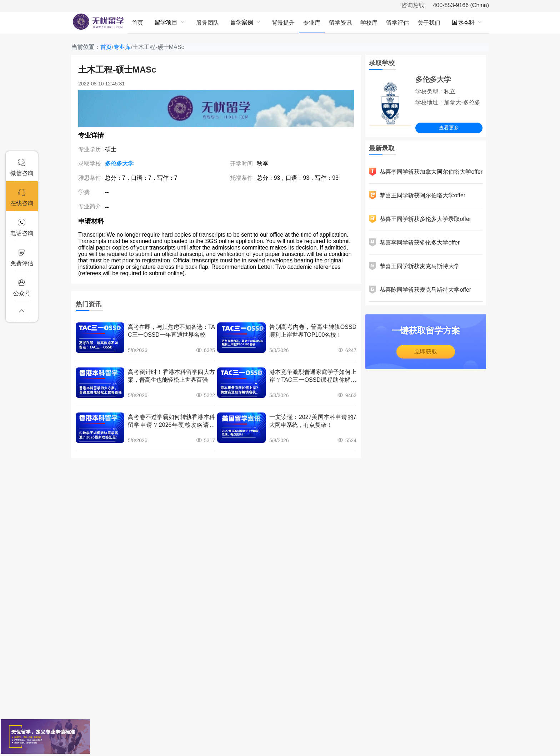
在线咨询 (22, 197)
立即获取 (426, 352)
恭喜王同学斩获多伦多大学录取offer (420, 219)
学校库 (369, 23)
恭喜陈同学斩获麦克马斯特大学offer (420, 290)
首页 (137, 23)
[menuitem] (137, 23)
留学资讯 (340, 23)
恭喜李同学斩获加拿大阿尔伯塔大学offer (426, 172)
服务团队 (207, 23)
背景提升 (283, 23)
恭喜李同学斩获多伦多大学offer (414, 243)
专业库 (312, 23)
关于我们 (429, 23)
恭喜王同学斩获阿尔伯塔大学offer (417, 195)
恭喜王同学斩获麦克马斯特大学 (414, 266)
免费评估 (22, 258)
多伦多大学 (119, 164)
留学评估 (397, 23)
